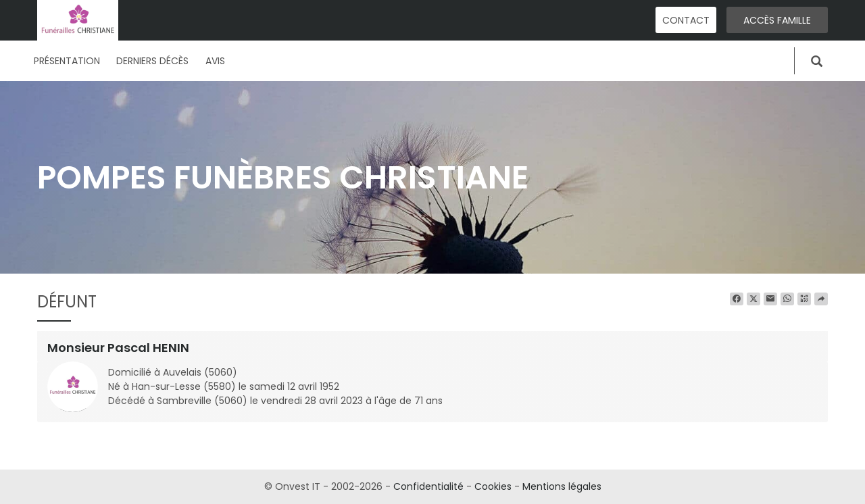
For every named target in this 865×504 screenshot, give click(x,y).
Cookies (493, 486)
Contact (686, 20)
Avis (215, 61)
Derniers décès (152, 61)
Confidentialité (428, 486)
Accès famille (777, 20)
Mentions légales (562, 486)
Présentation (67, 61)
